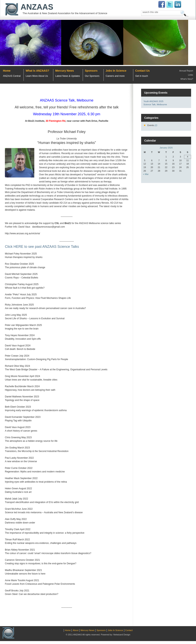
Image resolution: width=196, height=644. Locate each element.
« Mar (146, 174)
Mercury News (65, 71)
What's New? (187, 79)
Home (7, 71)
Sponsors (91, 71)
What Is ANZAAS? (37, 71)
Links (191, 75)
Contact (129, 630)
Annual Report (186, 71)
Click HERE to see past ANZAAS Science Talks (42, 247)
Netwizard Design (122, 635)
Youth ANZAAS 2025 (153, 101)
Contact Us (142, 71)
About (76, 630)
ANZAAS (37, 7)
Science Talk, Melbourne (155, 104)
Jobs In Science (116, 71)
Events (151, 125)
